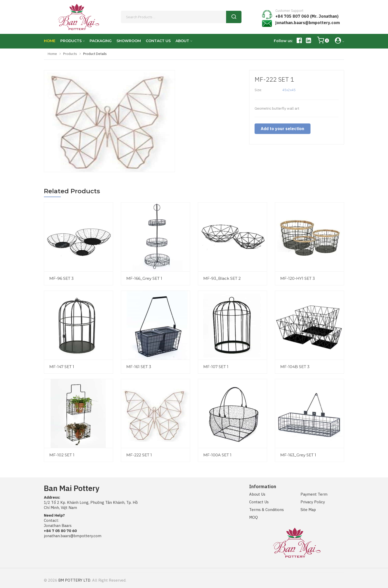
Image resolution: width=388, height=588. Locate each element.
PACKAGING (101, 41)
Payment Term (314, 494)
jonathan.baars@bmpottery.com (308, 23)
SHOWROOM (129, 41)
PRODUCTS (71, 41)
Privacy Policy (313, 502)
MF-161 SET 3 (139, 367)
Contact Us (259, 502)
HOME (50, 41)
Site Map (308, 510)
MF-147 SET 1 (62, 367)
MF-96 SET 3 (61, 278)
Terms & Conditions (266, 510)
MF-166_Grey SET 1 (144, 278)
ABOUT (182, 41)
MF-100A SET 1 (217, 455)
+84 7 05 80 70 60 (60, 531)
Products (70, 54)
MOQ (254, 517)
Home (52, 54)
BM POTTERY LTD (74, 580)
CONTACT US (158, 41)
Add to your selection (281, 129)
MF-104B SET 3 (295, 367)
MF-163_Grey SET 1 (298, 455)
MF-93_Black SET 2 (222, 278)
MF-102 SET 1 (62, 455)
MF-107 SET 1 (216, 367)
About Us (257, 494)
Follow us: (283, 41)
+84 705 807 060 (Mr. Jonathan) (307, 16)
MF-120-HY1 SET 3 (298, 278)
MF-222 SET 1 (139, 455)
